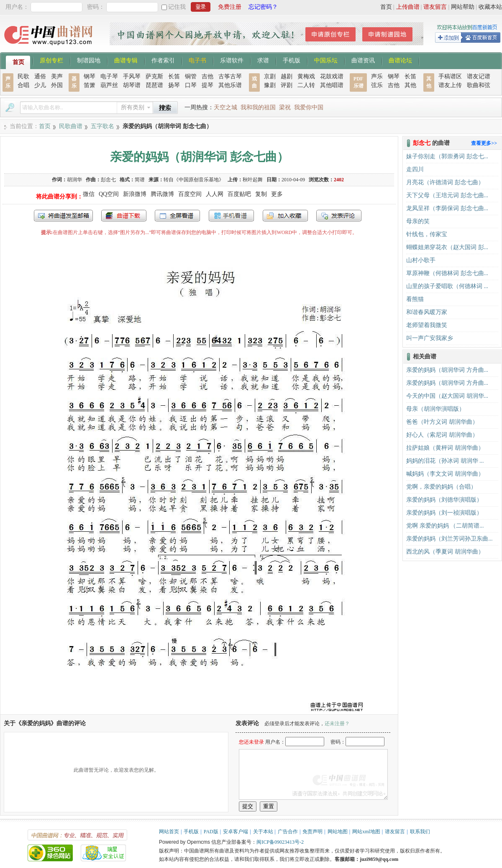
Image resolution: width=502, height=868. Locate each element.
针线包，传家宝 (427, 234)
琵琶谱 (154, 85)
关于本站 (263, 832)
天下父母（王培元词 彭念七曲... (447, 195)
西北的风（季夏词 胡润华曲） (445, 552)
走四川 (415, 169)
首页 (386, 7)
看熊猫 (415, 299)
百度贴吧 (239, 194)
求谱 (263, 60)
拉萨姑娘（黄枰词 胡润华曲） (445, 448)
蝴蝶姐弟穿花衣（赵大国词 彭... (447, 247)
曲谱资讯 (363, 60)
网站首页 (169, 832)
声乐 (377, 76)
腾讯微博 (162, 194)
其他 (410, 85)
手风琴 (132, 76)
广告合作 (288, 832)
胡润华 (74, 180)
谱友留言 (435, 7)
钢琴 (90, 76)
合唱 (23, 85)
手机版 (292, 60)
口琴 (191, 85)
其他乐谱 (230, 85)
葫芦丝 (109, 85)
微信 (89, 194)
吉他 (207, 76)
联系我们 (420, 832)
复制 (261, 194)
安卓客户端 (236, 832)
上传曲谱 (408, 7)
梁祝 (285, 107)
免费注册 (230, 7)
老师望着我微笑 (427, 325)
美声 (57, 76)
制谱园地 (89, 60)
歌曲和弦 (479, 85)
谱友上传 (450, 85)
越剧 (287, 76)
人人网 (215, 194)
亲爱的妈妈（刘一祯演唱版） (444, 513)
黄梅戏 (306, 76)
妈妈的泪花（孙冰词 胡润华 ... (445, 461)
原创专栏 (51, 60)
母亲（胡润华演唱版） (435, 409)
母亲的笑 (418, 221)
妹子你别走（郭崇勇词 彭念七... (447, 156)
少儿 (40, 85)
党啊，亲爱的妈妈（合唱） (441, 487)
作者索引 (163, 60)
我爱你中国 (309, 107)
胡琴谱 (132, 85)
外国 (57, 85)
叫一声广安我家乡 (430, 338)
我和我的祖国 (258, 107)
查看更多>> (484, 143)
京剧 (270, 76)
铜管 (191, 76)
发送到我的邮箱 (63, 216)
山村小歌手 (421, 260)
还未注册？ (337, 724)
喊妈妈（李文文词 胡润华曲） (445, 474)
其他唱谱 (332, 85)
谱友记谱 (479, 76)
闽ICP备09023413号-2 (280, 842)
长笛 (174, 76)
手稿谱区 (450, 76)
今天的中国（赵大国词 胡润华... (447, 396)
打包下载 (124, 216)
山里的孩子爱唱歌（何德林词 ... (447, 286)
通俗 (40, 76)
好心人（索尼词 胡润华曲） (442, 435)
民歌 (23, 76)
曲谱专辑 (126, 60)
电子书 (197, 60)
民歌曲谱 (71, 126)
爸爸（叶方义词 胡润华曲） (442, 422)
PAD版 (211, 832)
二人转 (306, 85)
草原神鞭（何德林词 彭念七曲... (447, 273)
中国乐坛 (326, 60)
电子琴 (109, 76)
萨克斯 (154, 76)
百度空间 (190, 194)
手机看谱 (231, 216)
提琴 (207, 85)
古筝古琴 (230, 76)
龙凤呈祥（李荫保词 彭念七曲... (447, 208)
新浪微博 (135, 194)
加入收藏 (285, 216)
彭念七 (108, 180)
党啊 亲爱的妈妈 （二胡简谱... (445, 526)
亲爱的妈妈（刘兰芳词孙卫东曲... (449, 539)
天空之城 (225, 107)
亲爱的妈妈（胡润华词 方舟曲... (447, 370)
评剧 (287, 85)
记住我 (177, 7)
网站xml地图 (366, 832)
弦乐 (377, 85)
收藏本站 (490, 7)
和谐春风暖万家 (427, 312)
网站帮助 (463, 7)
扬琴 (174, 85)
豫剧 (270, 85)
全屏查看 (177, 216)
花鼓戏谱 (332, 76)
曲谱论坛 (400, 60)
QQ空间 (109, 194)
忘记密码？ (263, 7)
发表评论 (339, 216)
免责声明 (312, 832)
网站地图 (338, 832)
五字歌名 (102, 126)
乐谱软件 (232, 60)
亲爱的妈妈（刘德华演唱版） (444, 500)
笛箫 (90, 85)
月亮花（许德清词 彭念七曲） (445, 182)
